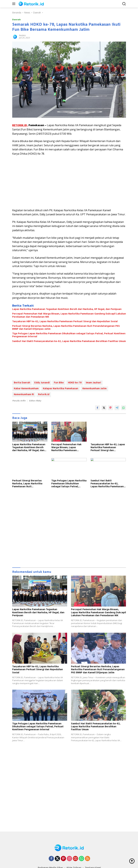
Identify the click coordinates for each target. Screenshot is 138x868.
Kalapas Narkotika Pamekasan (61, 389)
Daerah (16, 19)
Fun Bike (59, 383)
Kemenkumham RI (24, 395)
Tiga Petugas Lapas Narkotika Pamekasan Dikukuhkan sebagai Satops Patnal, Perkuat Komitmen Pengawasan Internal (69, 335)
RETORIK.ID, (20, 125)
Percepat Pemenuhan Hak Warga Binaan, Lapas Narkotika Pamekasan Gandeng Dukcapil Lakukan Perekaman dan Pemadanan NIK (69, 315)
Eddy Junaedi (42, 383)
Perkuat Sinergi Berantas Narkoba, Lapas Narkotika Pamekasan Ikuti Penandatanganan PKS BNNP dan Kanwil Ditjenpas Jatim (66, 328)
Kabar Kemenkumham (26, 389)
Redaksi (22, 35)
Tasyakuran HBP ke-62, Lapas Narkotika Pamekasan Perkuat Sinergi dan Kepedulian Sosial (65, 322)
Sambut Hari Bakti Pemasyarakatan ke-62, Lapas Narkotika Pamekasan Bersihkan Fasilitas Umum (69, 341)
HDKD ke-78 (75, 383)
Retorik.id (44, 395)
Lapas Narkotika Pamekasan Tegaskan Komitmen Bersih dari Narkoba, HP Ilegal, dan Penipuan (67, 309)
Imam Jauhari (93, 383)
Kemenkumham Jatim (94, 389)
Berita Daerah (22, 383)
